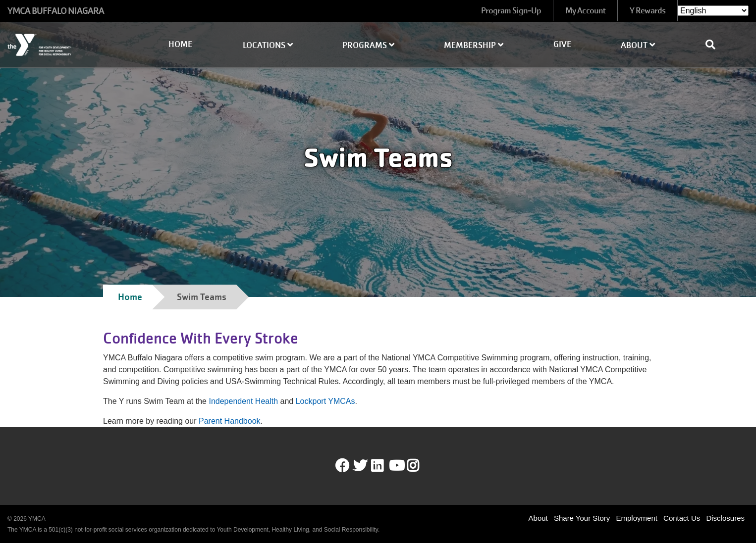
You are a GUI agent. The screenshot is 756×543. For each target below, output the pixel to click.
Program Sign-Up (511, 11)
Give (562, 44)
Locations (268, 45)
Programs (368, 45)
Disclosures (725, 518)
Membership (474, 45)
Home (180, 44)
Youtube (396, 466)
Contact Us (682, 518)
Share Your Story (582, 518)
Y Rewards (648, 11)
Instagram (420, 466)
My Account (585, 11)
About (638, 45)
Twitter (360, 466)
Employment (637, 518)
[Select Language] (713, 11)
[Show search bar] (714, 45)
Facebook (342, 466)
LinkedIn (384, 466)
